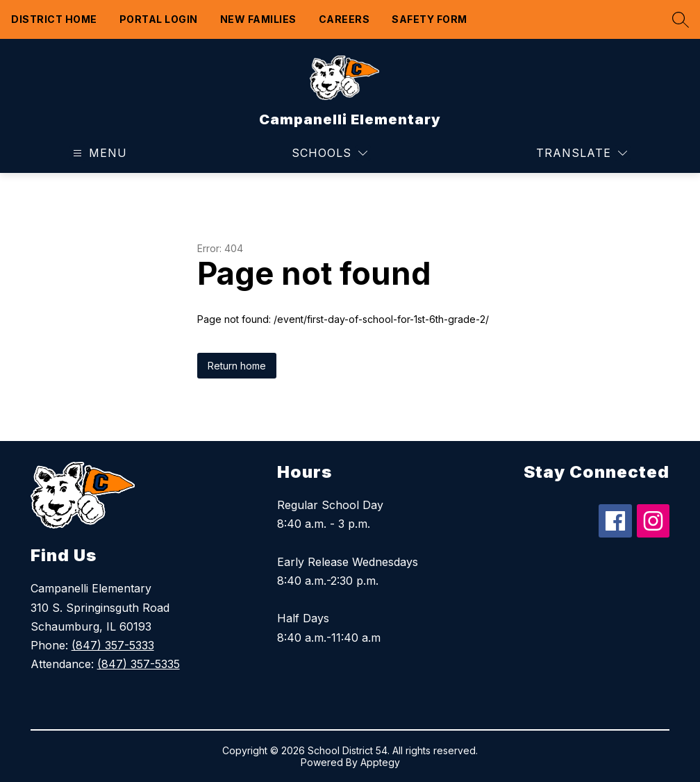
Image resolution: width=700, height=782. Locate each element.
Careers (344, 19)
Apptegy (380, 762)
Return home (237, 366)
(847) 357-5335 (139, 664)
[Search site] (677, 19)
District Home (54, 19)
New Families (258, 19)
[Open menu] (98, 153)
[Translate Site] (582, 153)
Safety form (430, 19)
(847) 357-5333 (113, 645)
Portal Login (159, 19)
